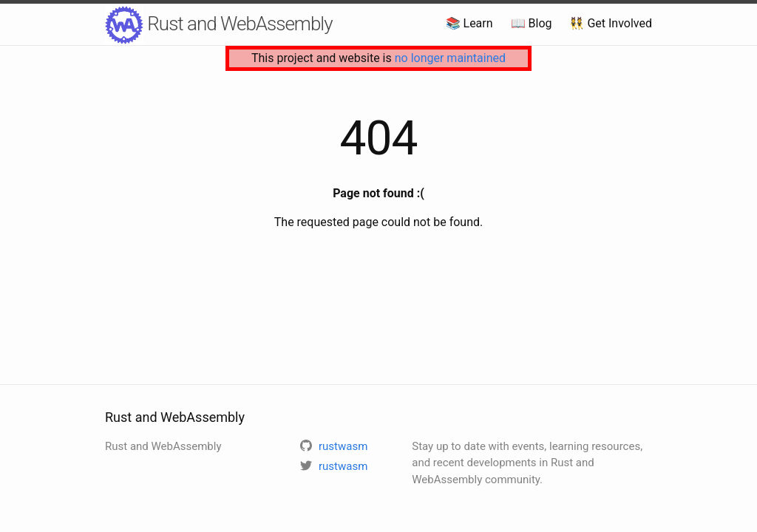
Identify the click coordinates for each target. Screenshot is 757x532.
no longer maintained (450, 58)
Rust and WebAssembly (219, 25)
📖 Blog (532, 23)
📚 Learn (469, 23)
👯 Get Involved (611, 23)
